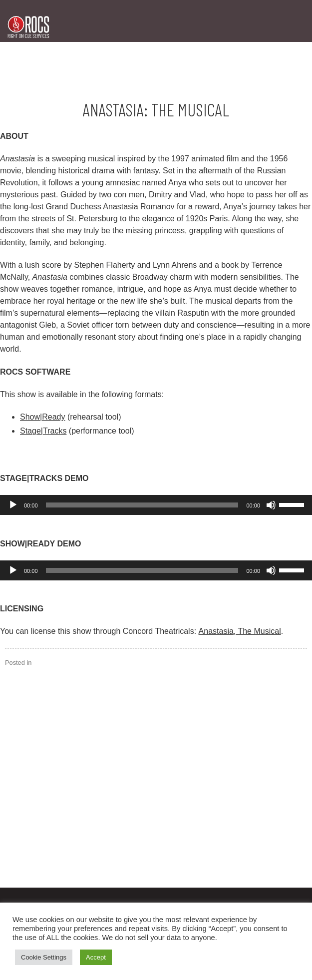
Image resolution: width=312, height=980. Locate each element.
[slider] (142, 505)
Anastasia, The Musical (240, 631)
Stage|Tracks (43, 431)
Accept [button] (96, 957)
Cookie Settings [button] (44, 957)
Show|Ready (42, 417)
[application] (156, 505)
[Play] (13, 505)
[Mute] (271, 505)
